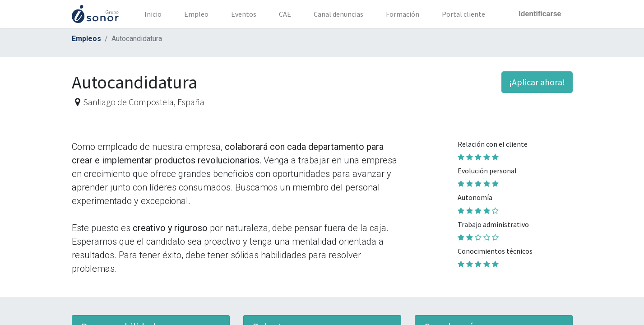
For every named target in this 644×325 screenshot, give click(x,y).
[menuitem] (153, 14)
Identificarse (540, 14)
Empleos (86, 39)
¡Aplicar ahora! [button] (537, 82)
